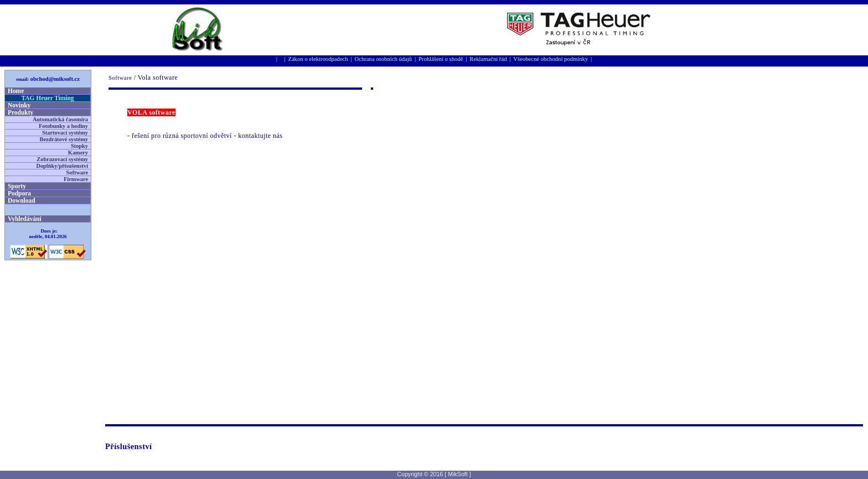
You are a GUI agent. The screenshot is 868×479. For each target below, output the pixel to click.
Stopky (79, 146)
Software (120, 78)
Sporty (17, 186)
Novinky (19, 105)
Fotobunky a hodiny (63, 126)
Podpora (19, 193)
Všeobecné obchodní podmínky (551, 59)
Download (22, 200)
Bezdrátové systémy (64, 139)
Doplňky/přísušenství (62, 166)
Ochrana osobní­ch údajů (384, 59)
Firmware (76, 179)
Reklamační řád (488, 59)
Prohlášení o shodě (441, 59)
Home (16, 91)
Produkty (20, 112)
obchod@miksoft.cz (55, 79)
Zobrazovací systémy (62, 159)
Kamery (78, 153)
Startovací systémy (65, 133)
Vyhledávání (25, 219)
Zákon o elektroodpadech (318, 59)
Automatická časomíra (60, 119)
